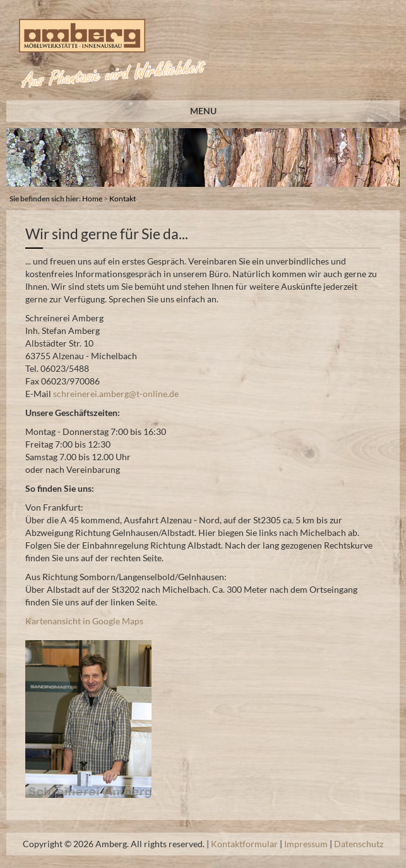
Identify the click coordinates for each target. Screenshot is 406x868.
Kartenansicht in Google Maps (84, 621)
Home (92, 199)
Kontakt (122, 199)
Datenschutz (359, 844)
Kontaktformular (244, 844)
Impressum (306, 844)
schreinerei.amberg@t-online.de (116, 394)
